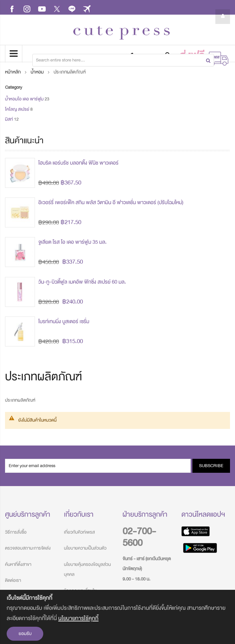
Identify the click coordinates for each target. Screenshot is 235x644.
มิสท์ (9, 119)
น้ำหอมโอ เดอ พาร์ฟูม (24, 99)
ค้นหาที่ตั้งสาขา (18, 564)
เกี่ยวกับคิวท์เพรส (79, 532)
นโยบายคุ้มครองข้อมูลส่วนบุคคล (87, 569)
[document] (117, 617)
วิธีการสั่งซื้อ (16, 532)
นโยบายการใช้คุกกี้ (78, 618)
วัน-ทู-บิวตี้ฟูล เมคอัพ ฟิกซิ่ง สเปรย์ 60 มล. (82, 282)
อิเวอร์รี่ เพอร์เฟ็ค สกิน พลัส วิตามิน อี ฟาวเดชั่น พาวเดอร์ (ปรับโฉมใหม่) (111, 202)
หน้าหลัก (13, 72)
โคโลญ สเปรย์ (17, 109)
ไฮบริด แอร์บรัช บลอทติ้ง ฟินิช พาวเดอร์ (78, 163)
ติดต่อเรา (13, 580)
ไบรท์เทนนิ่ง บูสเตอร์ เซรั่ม (64, 322)
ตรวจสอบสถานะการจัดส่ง (28, 548)
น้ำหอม (38, 72)
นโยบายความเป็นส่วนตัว (85, 548)
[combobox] (123, 60)
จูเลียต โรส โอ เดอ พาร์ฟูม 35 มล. (72, 242)
